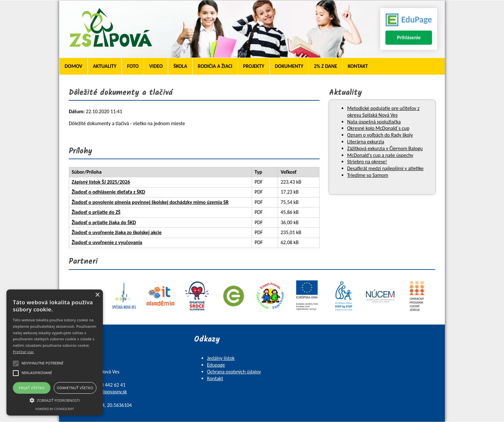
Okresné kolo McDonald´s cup (378, 128)
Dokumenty (289, 66)
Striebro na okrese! (367, 162)
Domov (73, 66)
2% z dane (325, 66)
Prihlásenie (409, 37)
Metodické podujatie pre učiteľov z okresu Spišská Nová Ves (383, 112)
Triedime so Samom (368, 175)
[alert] (55, 353)
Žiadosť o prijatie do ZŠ (96, 212)
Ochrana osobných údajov (234, 372)
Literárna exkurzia (366, 142)
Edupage (216, 365)
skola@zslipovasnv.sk (105, 392)
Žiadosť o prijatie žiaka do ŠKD (104, 222)
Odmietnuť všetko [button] (75, 388)
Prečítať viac (23, 352)
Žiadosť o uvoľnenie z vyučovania (107, 242)
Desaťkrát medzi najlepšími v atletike (385, 168)
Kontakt (358, 66)
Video (156, 66)
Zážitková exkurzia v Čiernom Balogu (385, 148)
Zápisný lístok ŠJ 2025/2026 (101, 182)
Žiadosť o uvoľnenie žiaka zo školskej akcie (117, 232)
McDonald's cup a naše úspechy (380, 155)
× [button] (97, 295)
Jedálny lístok (221, 358)
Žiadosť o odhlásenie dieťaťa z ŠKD (108, 192)
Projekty (254, 66)
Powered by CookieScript (55, 409)
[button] (55, 400)
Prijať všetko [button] (32, 388)
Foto (133, 66)
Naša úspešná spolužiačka (374, 122)
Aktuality (105, 66)
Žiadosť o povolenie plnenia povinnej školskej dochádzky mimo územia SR (150, 202)
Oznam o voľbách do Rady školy (380, 135)
